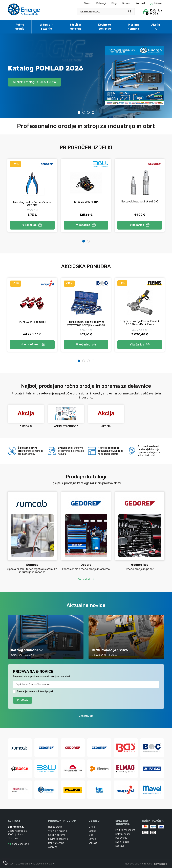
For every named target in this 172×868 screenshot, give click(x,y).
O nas (87, 3)
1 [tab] (79, 112)
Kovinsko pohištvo (105, 27)
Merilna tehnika (134, 27)
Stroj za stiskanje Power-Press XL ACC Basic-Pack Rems (140, 323)
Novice (126, 3)
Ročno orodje (20, 27)
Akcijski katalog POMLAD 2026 (34, 82)
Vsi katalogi (86, 579)
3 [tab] (88, 112)
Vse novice (86, 716)
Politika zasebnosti (125, 830)
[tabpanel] (86, 76)
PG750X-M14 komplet (32, 322)
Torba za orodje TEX (86, 202)
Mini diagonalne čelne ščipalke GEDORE (32, 204)
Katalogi (101, 3)
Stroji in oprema (76, 27)
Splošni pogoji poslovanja (123, 836)
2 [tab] (84, 112)
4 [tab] (93, 112)
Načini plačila (122, 842)
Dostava (120, 846)
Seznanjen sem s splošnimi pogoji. (35, 692)
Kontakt (140, 3)
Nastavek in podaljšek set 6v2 (140, 202)
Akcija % (156, 27)
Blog (114, 3)
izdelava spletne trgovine (139, 864)
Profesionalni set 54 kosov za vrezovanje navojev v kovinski (86, 323)
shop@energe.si (21, 844)
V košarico (32, 225)
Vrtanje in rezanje (47, 27)
